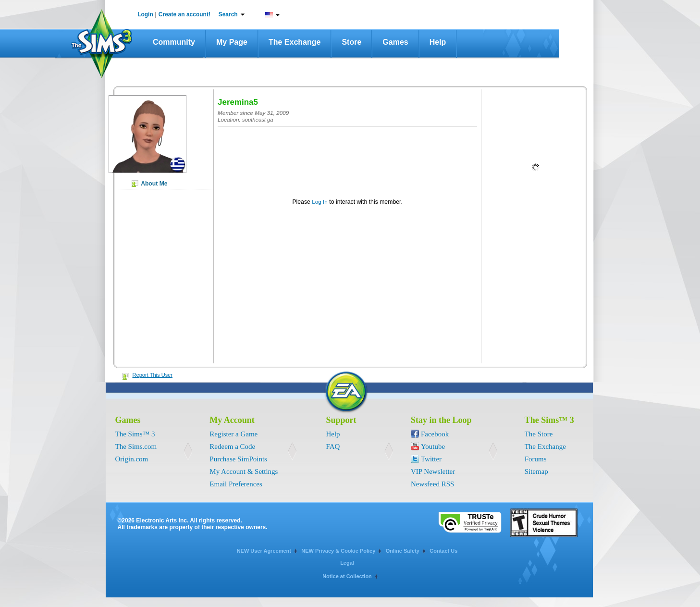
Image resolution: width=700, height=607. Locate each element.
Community (174, 42)
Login (145, 14)
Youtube (433, 446)
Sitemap (536, 471)
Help (438, 42)
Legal (347, 563)
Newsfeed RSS (432, 484)
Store (351, 42)
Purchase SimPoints (238, 459)
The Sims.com (136, 446)
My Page (232, 42)
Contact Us (443, 551)
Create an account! (184, 14)
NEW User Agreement (264, 551)
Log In (320, 202)
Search (228, 14)
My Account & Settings (244, 471)
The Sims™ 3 (135, 434)
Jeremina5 (238, 102)
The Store (539, 434)
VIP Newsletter (433, 471)
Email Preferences (236, 484)
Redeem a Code (232, 446)
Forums (536, 459)
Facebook (435, 434)
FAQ (333, 446)
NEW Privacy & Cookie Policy (338, 551)
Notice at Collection (347, 576)
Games (395, 42)
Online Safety (403, 551)
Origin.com (132, 459)
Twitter (431, 459)
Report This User (153, 375)
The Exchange (295, 42)
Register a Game (233, 434)
